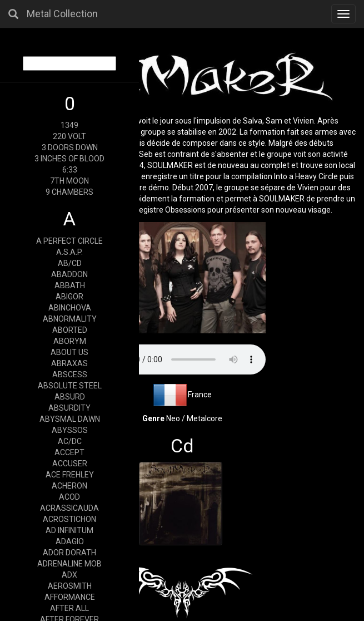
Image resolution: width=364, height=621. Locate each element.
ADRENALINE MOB (69, 564)
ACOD (69, 497)
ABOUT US (69, 352)
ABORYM (70, 341)
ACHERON (69, 486)
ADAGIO (70, 541)
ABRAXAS (69, 363)
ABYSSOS (70, 430)
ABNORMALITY (70, 319)
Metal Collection (62, 14)
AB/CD (70, 263)
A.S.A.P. (69, 252)
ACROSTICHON (69, 519)
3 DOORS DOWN (70, 147)
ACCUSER (70, 464)
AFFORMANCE (70, 597)
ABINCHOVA (70, 308)
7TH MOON (69, 181)
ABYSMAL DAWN (70, 419)
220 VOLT (69, 136)
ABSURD (70, 397)
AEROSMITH (70, 586)
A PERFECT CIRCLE (69, 241)
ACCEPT (69, 452)
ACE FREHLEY (70, 475)
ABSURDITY (69, 408)
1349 (69, 125)
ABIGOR (69, 297)
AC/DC (70, 441)
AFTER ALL (69, 608)
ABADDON (69, 274)
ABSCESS (70, 374)
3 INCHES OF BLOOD (69, 159)
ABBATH (70, 285)
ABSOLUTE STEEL (70, 386)
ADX (69, 575)
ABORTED (70, 330)
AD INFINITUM (69, 530)
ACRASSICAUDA (69, 508)
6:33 (70, 170)
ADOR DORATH (69, 553)
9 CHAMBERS (69, 192)
